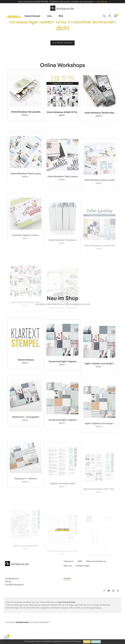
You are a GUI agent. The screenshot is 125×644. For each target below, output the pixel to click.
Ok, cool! (87, 642)
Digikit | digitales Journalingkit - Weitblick (99, 471)
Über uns (68, 582)
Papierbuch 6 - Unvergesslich (26, 462)
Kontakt (67, 595)
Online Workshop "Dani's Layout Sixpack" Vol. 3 (26, 219)
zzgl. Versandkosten (67, 618)
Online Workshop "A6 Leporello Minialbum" (26, 134)
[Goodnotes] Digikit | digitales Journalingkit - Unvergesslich (62, 400)
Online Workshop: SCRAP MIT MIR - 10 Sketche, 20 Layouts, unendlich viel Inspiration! (62, 136)
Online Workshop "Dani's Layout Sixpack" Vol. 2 (62, 224)
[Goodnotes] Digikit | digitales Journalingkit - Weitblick (62, 467)
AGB (80, 577)
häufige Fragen (83, 582)
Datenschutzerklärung (96, 577)
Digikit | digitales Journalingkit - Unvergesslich (99, 405)
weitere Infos (96, 642)
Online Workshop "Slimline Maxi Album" (99, 138)
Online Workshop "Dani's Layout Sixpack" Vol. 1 (99, 227)
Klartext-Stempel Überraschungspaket (26, 394)
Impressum (69, 577)
